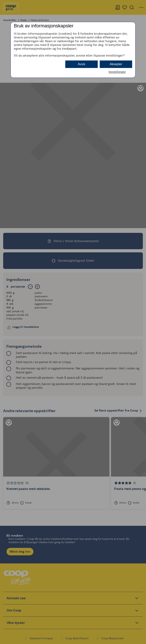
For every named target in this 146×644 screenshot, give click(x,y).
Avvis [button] (82, 64)
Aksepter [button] (116, 64)
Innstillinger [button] (117, 72)
